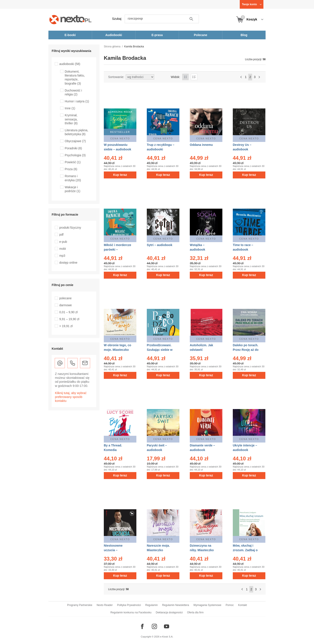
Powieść (73, 162)
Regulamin (151, 605)
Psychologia (75, 155)
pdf (61, 235)
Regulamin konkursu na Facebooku (131, 612)
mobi (63, 249)
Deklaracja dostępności (169, 612)
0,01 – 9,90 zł (68, 312)
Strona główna (112, 47)
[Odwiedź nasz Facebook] (142, 626)
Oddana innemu (201, 145)
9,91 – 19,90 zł (69, 319)
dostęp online (68, 263)
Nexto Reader (105, 605)
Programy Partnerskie (80, 605)
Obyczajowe (75, 141)
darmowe (66, 305)
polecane (65, 298)
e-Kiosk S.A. (167, 637)
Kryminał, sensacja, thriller (71, 119)
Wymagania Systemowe (207, 605)
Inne (70, 108)
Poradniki (73, 148)
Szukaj (117, 19)
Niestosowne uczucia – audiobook (113, 550)
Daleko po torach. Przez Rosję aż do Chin (246, 350)
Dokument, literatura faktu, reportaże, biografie (75, 77)
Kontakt (242, 605)
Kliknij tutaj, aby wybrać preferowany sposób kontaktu (71, 397)
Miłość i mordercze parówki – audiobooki (117, 250)
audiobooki (70, 64)
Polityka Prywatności (129, 605)
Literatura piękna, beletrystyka (76, 132)
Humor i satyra (77, 101)
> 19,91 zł (66, 326)
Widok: (176, 77)
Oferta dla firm (195, 612)
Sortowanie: (116, 77)
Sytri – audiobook (159, 245)
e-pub (63, 242)
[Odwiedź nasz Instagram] (154, 626)
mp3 (62, 256)
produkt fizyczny (70, 228)
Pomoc (230, 605)
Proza (71, 169)
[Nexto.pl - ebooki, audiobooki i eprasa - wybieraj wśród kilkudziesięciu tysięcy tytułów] (70, 19)
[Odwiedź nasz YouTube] (167, 626)
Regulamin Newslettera (175, 605)
